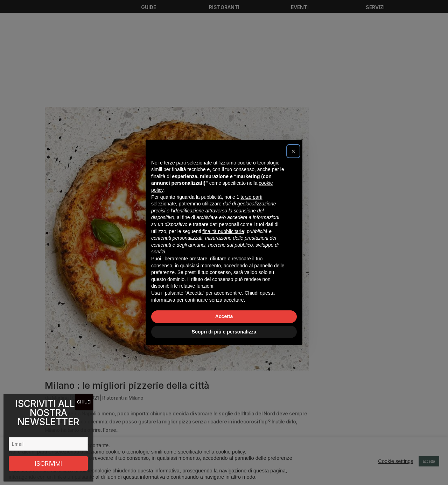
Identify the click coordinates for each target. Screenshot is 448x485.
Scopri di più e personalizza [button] (224, 332)
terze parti (251, 197)
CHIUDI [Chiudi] (84, 402)
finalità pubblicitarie (223, 231)
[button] (293, 151)
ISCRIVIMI (48, 463)
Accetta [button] (224, 316)
